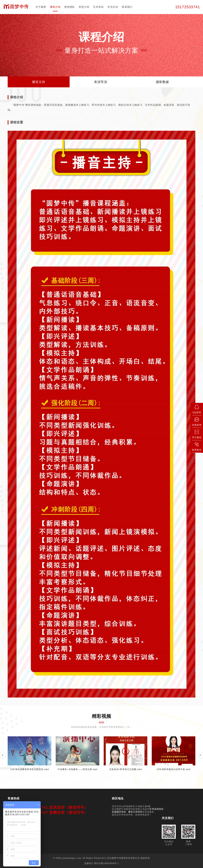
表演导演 (101, 82)
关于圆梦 (41, 7)
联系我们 (127, 7)
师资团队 (70, 7)
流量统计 (89, 863)
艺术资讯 (98, 7)
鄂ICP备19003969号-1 (107, 863)
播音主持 (39, 82)
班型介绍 (84, 7)
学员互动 (113, 7)
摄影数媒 (162, 82)
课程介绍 (55, 7)
